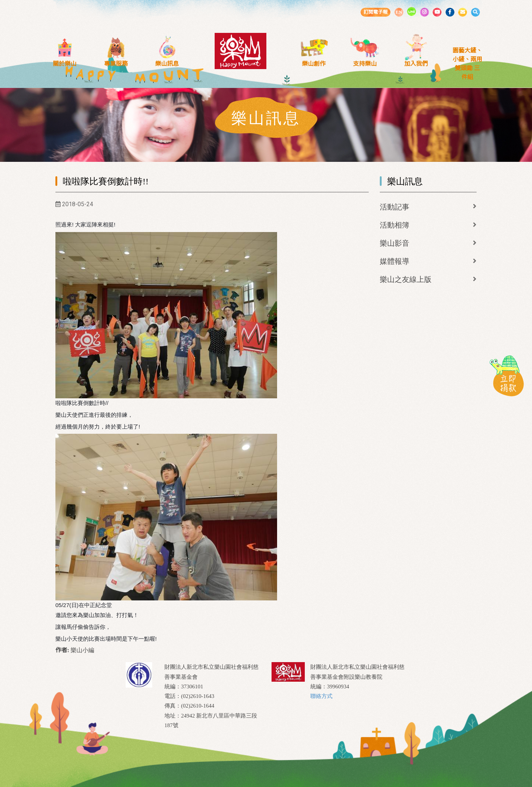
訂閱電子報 (376, 12)
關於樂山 (65, 64)
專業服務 (116, 64)
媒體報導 (395, 261)
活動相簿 (395, 225)
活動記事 (395, 207)
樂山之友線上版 (406, 279)
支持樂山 (365, 64)
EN (399, 12)
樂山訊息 (167, 64)
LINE (412, 11)
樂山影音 (395, 243)
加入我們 (416, 64)
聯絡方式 (321, 696)
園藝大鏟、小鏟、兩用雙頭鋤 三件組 (467, 64)
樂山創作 (314, 64)
